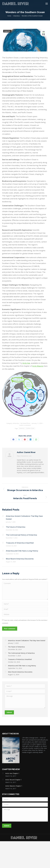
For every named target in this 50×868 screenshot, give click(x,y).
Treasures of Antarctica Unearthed (20, 543)
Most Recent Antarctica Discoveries (20, 559)
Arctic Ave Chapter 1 (12, 773)
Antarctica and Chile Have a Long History (22, 551)
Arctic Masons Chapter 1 (14, 786)
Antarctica (7, 31)
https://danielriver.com (24, 456)
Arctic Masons (38, 366)
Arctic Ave (26, 363)
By (25, 423)
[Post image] (3, 516)
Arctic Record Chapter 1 (13, 780)
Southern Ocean (30, 428)
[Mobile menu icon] (47, 4)
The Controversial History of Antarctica (21, 535)
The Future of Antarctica (16, 527)
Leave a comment (25, 425)
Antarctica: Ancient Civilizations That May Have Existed (24, 518)
